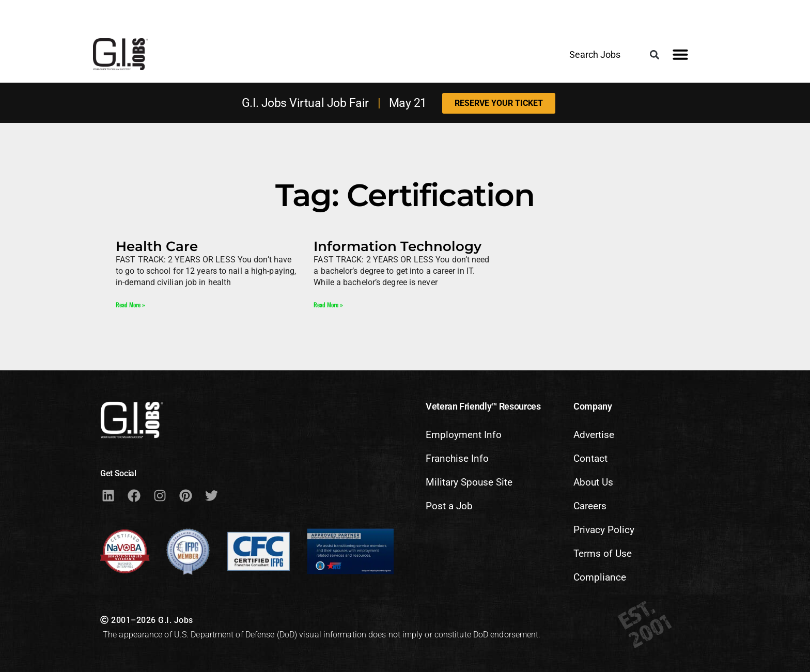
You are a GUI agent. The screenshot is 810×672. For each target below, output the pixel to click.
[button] (654, 55)
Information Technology (398, 246)
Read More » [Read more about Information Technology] (328, 304)
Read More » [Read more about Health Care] (130, 304)
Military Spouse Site (469, 482)
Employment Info (464, 435)
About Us (593, 482)
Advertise (594, 435)
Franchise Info (457, 458)
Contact (590, 458)
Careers (590, 506)
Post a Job (449, 506)
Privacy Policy (604, 530)
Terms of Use (603, 553)
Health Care (157, 246)
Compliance (600, 577)
